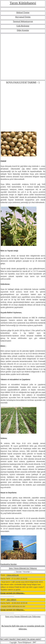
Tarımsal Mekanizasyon (23, 21)
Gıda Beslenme (23, 26)
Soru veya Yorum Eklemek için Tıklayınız (23, 617)
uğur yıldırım (11, 600)
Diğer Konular (23, 30)
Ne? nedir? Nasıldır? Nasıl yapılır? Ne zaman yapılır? (21, 639)
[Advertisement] (23, 57)
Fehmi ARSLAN (13, 575)
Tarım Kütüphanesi (23, 3)
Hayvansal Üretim (23, 17)
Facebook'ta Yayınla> (9, 564)
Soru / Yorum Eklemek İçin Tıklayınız (23, 568)
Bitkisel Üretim (23, 13)
